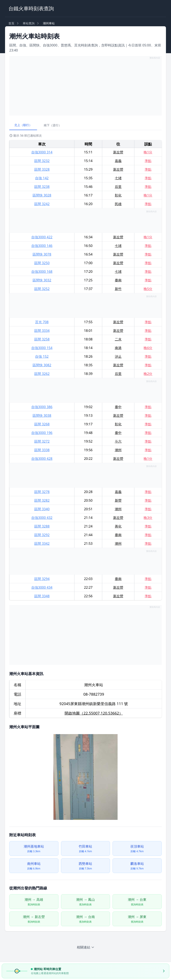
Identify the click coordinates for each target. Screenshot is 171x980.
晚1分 (148, 152)
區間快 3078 (42, 254)
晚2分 (148, 374)
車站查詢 (29, 23)
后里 (118, 187)
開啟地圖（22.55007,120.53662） (94, 713)
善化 (118, 526)
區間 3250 (42, 263)
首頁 (11, 23)
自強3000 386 (42, 407)
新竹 (118, 289)
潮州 (118, 450)
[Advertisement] (85, 86)
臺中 (118, 407)
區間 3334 (42, 331)
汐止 (118, 356)
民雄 (118, 204)
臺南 (118, 280)
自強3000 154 (42, 348)
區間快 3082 (42, 365)
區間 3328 (42, 169)
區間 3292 (42, 535)
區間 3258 (42, 339)
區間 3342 (42, 543)
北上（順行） (23, 125)
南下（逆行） (53, 125)
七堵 (118, 178)
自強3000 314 (42, 152)
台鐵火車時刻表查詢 (31, 8)
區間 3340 (42, 509)
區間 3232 (42, 161)
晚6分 (148, 348)
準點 (148, 161)
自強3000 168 (42, 272)
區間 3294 (42, 579)
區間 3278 (42, 492)
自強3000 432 (42, 518)
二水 (118, 339)
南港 (118, 348)
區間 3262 (42, 374)
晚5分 (148, 289)
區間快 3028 (42, 195)
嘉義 (118, 161)
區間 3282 (42, 500)
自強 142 (42, 178)
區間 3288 (42, 526)
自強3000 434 (42, 587)
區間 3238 (42, 187)
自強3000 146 (42, 246)
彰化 (118, 195)
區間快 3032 (42, 280)
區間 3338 (42, 450)
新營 (118, 500)
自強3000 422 (42, 237)
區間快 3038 (42, 415)
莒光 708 (42, 322)
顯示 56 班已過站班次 (26, 135)
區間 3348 (42, 596)
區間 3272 (42, 441)
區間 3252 (42, 289)
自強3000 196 (42, 433)
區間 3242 (42, 204)
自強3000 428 (42, 459)
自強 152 (42, 356)
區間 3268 (42, 424)
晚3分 (148, 518)
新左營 (118, 152)
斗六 (118, 441)
